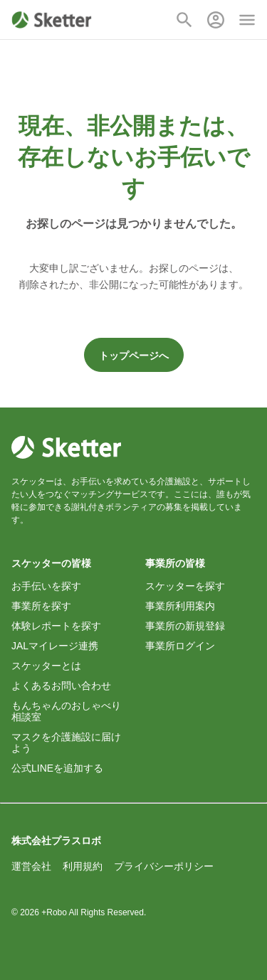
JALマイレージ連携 (55, 646)
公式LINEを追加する (57, 768)
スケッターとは (46, 666)
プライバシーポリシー (164, 866)
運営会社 (31, 866)
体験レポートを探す (56, 626)
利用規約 (83, 866)
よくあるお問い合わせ (61, 686)
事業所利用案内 (180, 606)
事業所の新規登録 (185, 626)
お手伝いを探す (46, 586)
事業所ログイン (180, 646)
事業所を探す (41, 606)
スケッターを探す (185, 586)
